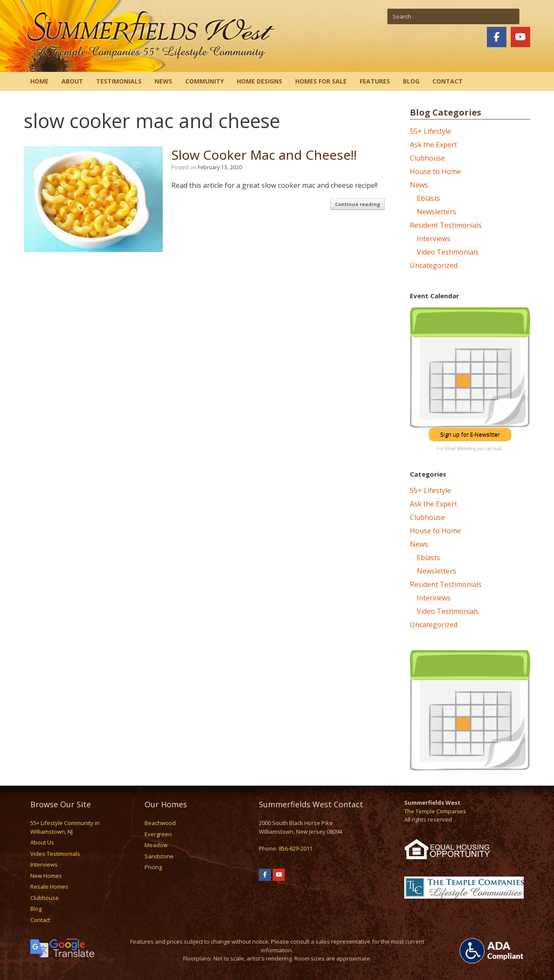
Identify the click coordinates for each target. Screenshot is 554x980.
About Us (42, 842)
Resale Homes (49, 887)
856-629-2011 (296, 848)
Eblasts (428, 198)
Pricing (153, 867)
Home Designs (259, 81)
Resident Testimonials (446, 225)
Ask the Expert (433, 145)
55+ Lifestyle (430, 131)
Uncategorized (434, 265)
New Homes (46, 876)
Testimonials (119, 81)
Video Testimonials (448, 252)
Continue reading (358, 204)
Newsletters (436, 212)
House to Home (435, 171)
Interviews (434, 239)
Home (39, 81)
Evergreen (158, 834)
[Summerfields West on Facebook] (497, 37)
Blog (411, 81)
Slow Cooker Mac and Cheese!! (264, 155)
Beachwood (160, 823)
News (163, 81)
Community (205, 81)
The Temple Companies (435, 811)
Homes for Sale (321, 81)
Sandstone (159, 856)
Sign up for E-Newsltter (470, 434)
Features (375, 81)
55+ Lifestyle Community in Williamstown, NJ (65, 827)
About (72, 81)
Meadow (156, 845)
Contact (448, 81)
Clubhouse (427, 158)
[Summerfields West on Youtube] (520, 37)
